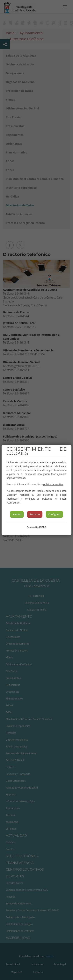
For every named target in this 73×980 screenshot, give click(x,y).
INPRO (43, 527)
